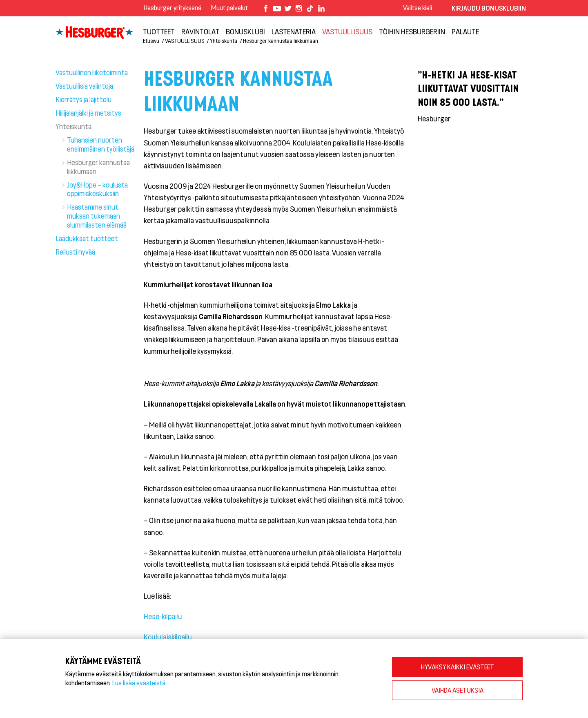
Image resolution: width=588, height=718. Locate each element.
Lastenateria (294, 31)
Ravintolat (200, 31)
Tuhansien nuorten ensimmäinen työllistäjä (101, 144)
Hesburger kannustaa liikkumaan (281, 41)
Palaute (465, 31)
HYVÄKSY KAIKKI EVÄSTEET (458, 667)
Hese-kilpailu (163, 616)
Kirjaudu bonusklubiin (489, 8)
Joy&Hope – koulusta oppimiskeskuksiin (97, 189)
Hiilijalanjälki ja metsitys (88, 113)
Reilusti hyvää (75, 252)
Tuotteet (159, 31)
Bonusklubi (245, 31)
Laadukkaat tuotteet (87, 238)
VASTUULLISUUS (347, 31)
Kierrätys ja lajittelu (84, 99)
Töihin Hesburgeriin (412, 31)
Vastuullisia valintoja (84, 86)
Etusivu (151, 41)
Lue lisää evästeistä (139, 683)
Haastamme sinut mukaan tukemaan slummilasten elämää (97, 216)
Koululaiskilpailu (168, 637)
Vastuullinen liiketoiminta (92, 72)
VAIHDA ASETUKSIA (458, 690)
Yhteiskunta (224, 41)
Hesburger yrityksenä (173, 8)
